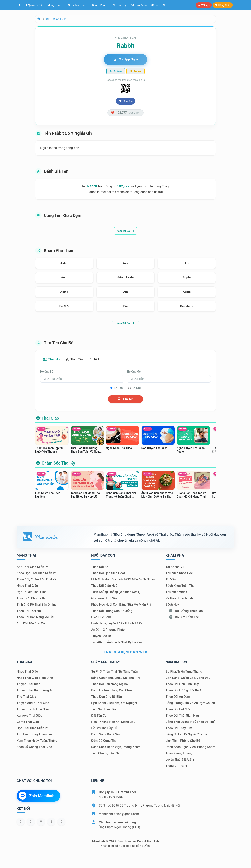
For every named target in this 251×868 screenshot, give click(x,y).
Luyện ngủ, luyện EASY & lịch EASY (117, 624)
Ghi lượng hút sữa (104, 598)
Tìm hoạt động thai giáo (34, 735)
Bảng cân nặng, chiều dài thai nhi (116, 678)
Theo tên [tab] (76, 359)
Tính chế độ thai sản (106, 753)
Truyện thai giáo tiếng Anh (36, 691)
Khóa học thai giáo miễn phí (37, 573)
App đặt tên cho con (32, 624)
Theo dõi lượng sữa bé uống (112, 611)
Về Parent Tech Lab (179, 598)
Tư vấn (171, 580)
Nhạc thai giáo (27, 586)
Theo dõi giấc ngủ (104, 586)
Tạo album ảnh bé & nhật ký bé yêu (117, 642)
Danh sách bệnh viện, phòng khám (116, 747)
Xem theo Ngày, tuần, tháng (37, 741)
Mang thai (54, 5)
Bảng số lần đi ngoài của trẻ (187, 735)
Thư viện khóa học (179, 573)
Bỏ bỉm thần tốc (184, 617)
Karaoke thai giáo (29, 716)
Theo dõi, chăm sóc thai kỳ (36, 580)
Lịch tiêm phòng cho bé (183, 741)
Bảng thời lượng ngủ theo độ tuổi (191, 722)
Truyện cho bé (101, 636)
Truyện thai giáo (29, 684)
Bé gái (136, 388)
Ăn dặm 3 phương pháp (108, 630)
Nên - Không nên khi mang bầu (113, 722)
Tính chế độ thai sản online (37, 605)
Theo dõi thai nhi (29, 611)
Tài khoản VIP (176, 567)
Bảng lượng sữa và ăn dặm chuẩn (190, 703)
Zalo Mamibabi (37, 796)
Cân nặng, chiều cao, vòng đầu (188, 678)
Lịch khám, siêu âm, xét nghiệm (114, 703)
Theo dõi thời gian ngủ (182, 716)
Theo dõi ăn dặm (178, 697)
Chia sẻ (126, 101)
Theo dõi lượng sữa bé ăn (184, 691)
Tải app (204, 5)
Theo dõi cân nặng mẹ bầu (36, 617)
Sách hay (172, 605)
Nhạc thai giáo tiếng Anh (35, 678)
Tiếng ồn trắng (176, 766)
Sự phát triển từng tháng (184, 672)
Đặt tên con (100, 716)
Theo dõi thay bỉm (179, 728)
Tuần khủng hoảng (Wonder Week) (116, 592)
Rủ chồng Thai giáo (186, 611)
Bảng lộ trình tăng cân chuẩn (113, 691)
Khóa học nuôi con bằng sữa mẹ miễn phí (121, 605)
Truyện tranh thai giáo (33, 709)
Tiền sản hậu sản (104, 709)
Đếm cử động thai (104, 741)
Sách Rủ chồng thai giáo (34, 747)
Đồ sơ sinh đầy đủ (104, 728)
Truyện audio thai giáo (33, 703)
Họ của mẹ (134, 372)
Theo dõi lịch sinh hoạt (108, 573)
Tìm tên (126, 399)
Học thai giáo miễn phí (33, 728)
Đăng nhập (223, 5)
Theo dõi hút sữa (178, 709)
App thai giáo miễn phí (33, 567)
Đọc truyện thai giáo (32, 592)
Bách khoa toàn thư (180, 586)
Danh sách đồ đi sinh (106, 735)
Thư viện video (176, 592)
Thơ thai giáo (26, 697)
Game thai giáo (28, 722)
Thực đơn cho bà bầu (32, 598)
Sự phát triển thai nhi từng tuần (115, 672)
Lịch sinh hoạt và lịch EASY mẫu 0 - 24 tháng (124, 580)
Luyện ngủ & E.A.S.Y (180, 760)
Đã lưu (99, 359)
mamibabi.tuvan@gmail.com (119, 814)
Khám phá (99, 5)
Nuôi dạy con (77, 5)
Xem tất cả (125, 231)
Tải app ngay (125, 59)
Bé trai (119, 388)
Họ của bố (47, 372)
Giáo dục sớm (101, 617)
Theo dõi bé (100, 567)
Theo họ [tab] (52, 359)
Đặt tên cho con (56, 19)
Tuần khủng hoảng (179, 753)
